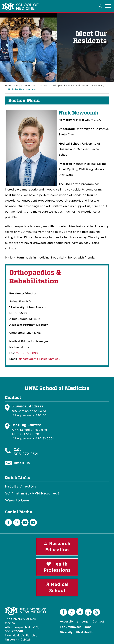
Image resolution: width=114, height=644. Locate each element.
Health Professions (57, 567)
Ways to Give (17, 500)
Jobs (88, 627)
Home (9, 86)
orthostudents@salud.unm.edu (39, 359)
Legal (85, 622)
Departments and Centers (32, 86)
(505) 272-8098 (27, 353)
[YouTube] (96, 612)
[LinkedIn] (25, 522)
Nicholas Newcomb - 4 (22, 89)
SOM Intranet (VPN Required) (32, 493)
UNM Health (85, 632)
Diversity (66, 632)
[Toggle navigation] (108, 6)
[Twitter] (80, 612)
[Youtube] (33, 522)
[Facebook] (8, 522)
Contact (98, 622)
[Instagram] (17, 522)
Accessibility (69, 622)
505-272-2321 (26, 454)
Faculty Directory (21, 486)
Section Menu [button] (24, 101)
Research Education (57, 547)
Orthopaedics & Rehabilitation (69, 86)
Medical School (57, 587)
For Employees (71, 627)
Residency (98, 86)
